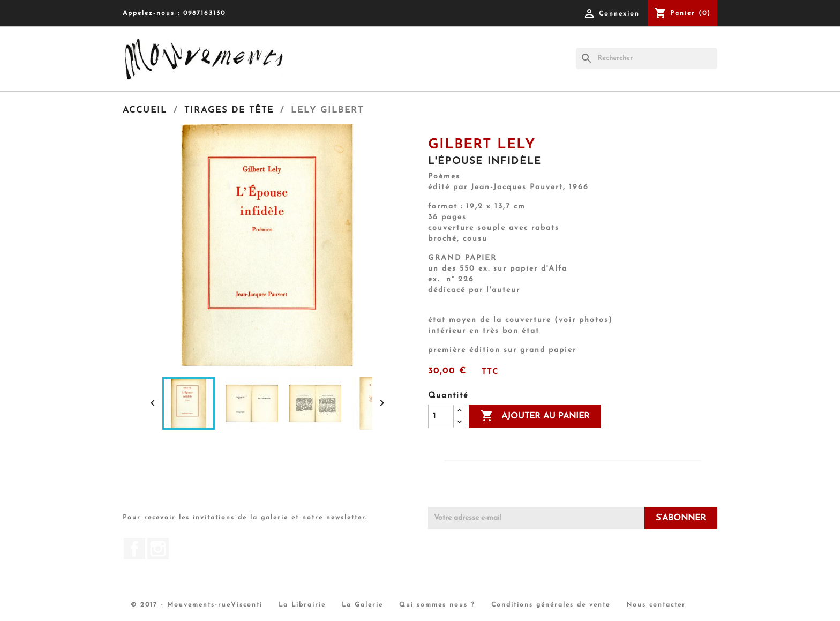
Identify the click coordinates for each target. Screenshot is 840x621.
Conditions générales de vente (551, 605)
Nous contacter (656, 605)
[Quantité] (441, 416)
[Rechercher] (647, 58)
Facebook (134, 549)
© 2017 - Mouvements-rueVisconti (197, 605)
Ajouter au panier (535, 416)
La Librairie (302, 605)
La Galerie (362, 605)
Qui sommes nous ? (437, 605)
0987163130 (204, 13)
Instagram (158, 549)
